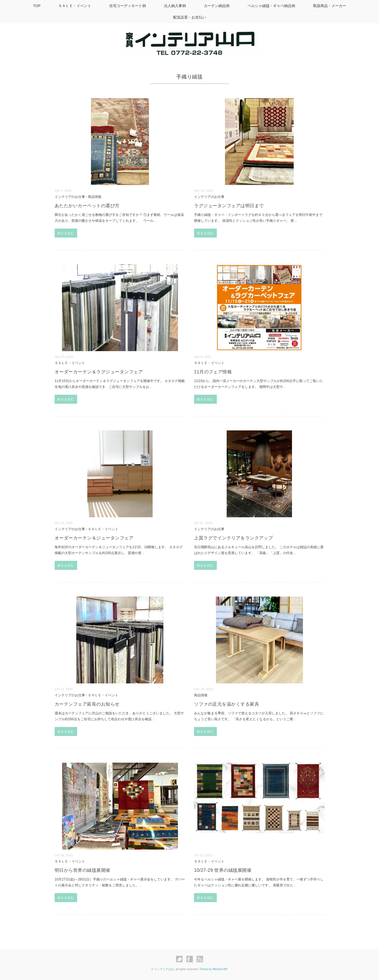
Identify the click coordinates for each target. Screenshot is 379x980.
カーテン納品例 (217, 6)
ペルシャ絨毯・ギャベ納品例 (271, 6)
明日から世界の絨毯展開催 (83, 870)
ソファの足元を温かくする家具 (227, 704)
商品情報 (95, 197)
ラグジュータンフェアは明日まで (229, 206)
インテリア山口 (164, 969)
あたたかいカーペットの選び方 (87, 206)
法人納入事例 (175, 6)
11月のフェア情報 (213, 372)
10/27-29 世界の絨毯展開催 (223, 870)
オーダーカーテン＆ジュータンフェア (94, 538)
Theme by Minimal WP (214, 969)
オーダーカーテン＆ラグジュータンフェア (99, 372)
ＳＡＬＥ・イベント (75, 6)
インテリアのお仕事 (70, 197)
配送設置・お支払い (190, 17)
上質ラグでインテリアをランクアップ (233, 538)
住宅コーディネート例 (128, 6)
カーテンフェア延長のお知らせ (87, 704)
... (155, 221)
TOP (37, 6)
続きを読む (66, 233)
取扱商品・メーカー (330, 6)
